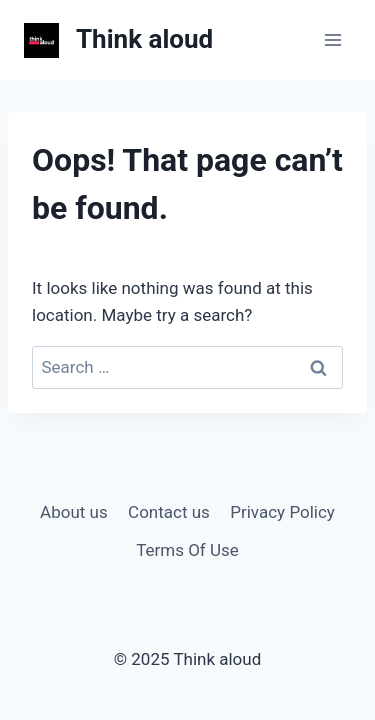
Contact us (169, 512)
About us (74, 512)
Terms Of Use (187, 550)
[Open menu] (332, 39)
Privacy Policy (282, 512)
